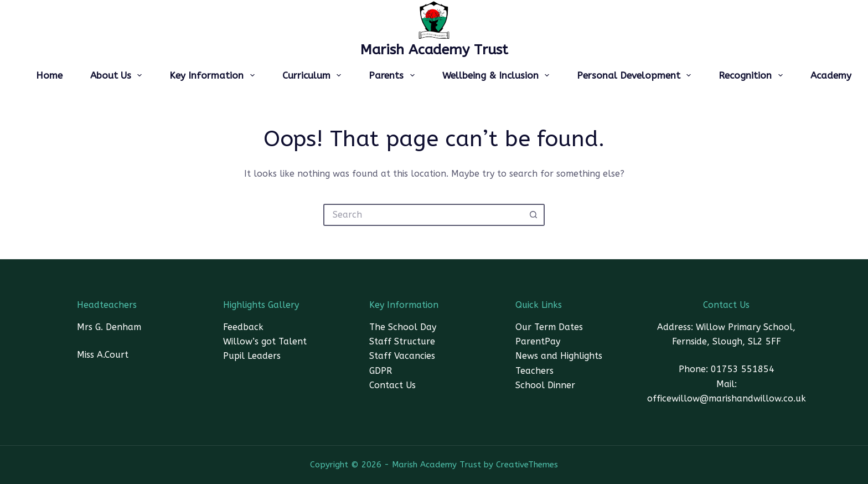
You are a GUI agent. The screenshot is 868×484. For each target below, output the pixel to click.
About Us (118, 75)
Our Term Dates (549, 327)
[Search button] (534, 215)
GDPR (381, 371)
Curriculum (314, 75)
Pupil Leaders (252, 356)
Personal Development (636, 75)
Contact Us (392, 385)
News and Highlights (559, 356)
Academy (831, 75)
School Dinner (545, 385)
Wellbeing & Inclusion (498, 75)
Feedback (243, 327)
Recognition (753, 75)
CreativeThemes (527, 465)
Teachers (534, 371)
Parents (394, 75)
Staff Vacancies (402, 356)
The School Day (403, 327)
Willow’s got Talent (265, 341)
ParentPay (538, 341)
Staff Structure (402, 341)
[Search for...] (423, 215)
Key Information (214, 75)
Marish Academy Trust (434, 50)
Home (49, 75)
